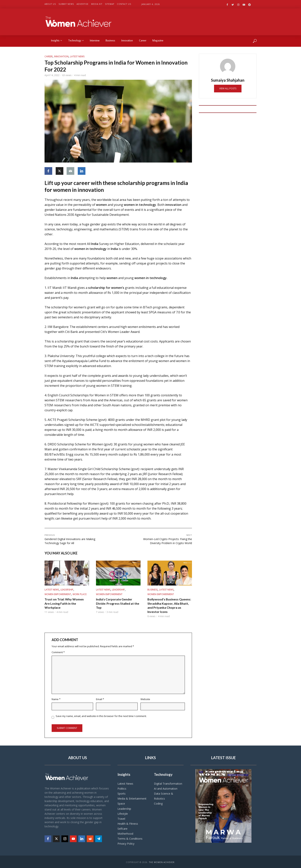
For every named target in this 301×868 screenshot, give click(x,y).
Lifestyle (123, 813)
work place (80, 594)
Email (100, 699)
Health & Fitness (128, 823)
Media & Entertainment (132, 798)
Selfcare (122, 828)
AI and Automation (166, 788)
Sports (122, 793)
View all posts (228, 88)
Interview (95, 40)
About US (50, 4)
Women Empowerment (58, 594)
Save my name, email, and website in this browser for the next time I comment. (101, 716)
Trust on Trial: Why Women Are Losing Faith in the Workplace (64, 603)
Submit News (66, 4)
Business (110, 40)
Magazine (158, 40)
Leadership (67, 590)
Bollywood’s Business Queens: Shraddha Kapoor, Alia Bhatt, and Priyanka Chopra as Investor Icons (169, 605)
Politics (122, 788)
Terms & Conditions (130, 838)
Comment (58, 652)
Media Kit (97, 4)
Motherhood (125, 833)
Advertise (83, 4)
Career (143, 40)
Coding (158, 803)
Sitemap (110, 4)
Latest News (77, 56)
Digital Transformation (168, 783)
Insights (57, 40)
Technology (76, 40)
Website (145, 699)
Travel (121, 818)
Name (56, 699)
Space (121, 803)
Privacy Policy (126, 843)
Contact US (124, 4)
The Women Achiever (162, 861)
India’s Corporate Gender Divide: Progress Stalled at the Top (118, 603)
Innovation (127, 40)
